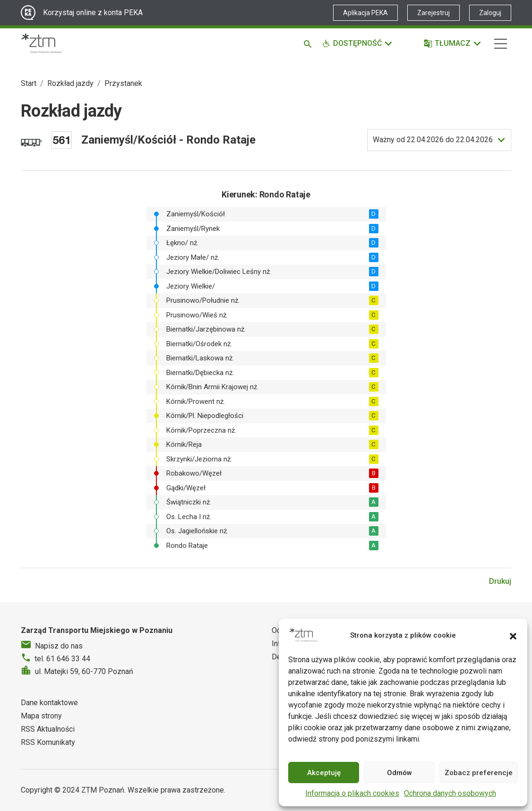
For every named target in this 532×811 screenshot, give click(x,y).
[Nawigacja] (501, 44)
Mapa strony (41, 716)
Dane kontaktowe (49, 703)
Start (29, 83)
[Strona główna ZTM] (41, 43)
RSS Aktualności (48, 729)
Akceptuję (324, 773)
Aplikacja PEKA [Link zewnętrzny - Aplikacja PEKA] (365, 13)
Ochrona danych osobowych (450, 793)
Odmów (399, 773)
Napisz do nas (59, 646)
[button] (513, 635)
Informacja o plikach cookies (352, 793)
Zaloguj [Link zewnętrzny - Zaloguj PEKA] (490, 13)
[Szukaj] (309, 43)
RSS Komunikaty (48, 742)
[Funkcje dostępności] (358, 43)
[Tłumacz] (453, 43)
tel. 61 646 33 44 (62, 659)
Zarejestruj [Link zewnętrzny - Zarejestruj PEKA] (433, 13)
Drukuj (500, 581)
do (433, 140)
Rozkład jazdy (70, 83)
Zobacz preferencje (479, 773)
